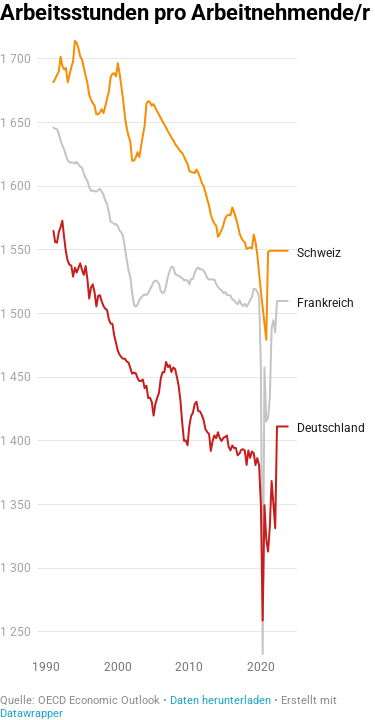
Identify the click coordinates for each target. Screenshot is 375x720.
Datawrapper (31, 713)
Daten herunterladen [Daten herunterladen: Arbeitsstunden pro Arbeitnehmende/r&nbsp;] (220, 700)
